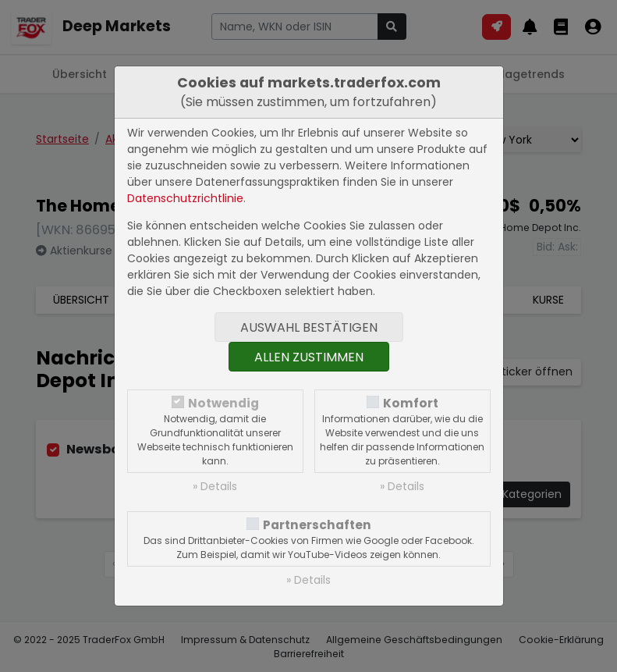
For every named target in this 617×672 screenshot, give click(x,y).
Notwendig (223, 403)
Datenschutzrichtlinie (185, 198)
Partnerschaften (317, 525)
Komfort (411, 403)
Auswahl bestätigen (309, 327)
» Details (215, 486)
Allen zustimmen (309, 357)
